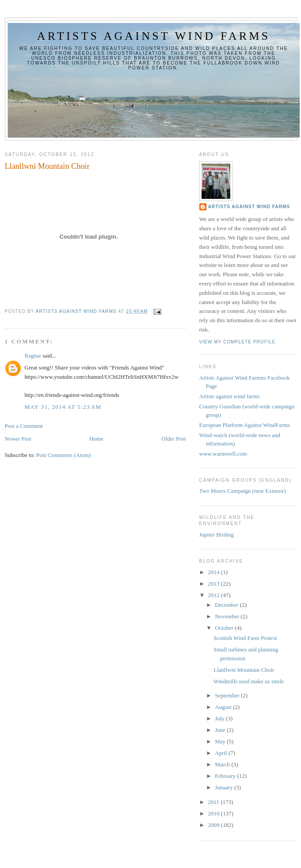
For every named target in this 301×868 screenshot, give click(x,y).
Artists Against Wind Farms (249, 207)
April (222, 753)
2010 (215, 813)
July (220, 718)
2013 (215, 584)
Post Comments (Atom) (64, 455)
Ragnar (33, 356)
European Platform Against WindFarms (245, 425)
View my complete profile (238, 342)
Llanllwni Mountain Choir (244, 670)
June (221, 730)
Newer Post (18, 439)
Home (96, 439)
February (226, 776)
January (225, 787)
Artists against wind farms (154, 36)
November (228, 616)
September (228, 695)
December (227, 605)
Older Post (173, 439)
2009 (215, 825)
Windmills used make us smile (249, 681)
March (223, 764)
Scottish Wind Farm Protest (245, 638)
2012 (215, 595)
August (224, 707)
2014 (215, 572)
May (221, 741)
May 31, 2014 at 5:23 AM (63, 407)
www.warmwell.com (223, 454)
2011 (215, 802)
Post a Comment (24, 426)
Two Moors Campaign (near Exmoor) (243, 491)
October (225, 628)
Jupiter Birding (217, 535)
